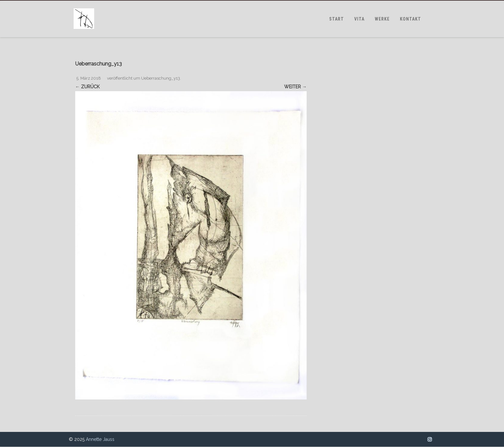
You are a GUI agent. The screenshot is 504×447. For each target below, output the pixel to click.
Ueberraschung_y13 (161, 78)
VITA (359, 19)
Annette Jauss (100, 439)
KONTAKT (410, 19)
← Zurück (87, 87)
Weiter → (295, 87)
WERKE (382, 19)
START (337, 19)
